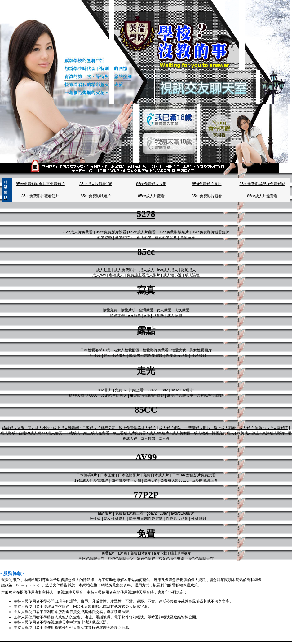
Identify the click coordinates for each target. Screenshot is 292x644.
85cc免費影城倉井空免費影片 (40, 184)
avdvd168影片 (183, 390)
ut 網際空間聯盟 (210, 395)
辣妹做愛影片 (166, 237)
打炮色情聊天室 (121, 559)
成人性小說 (172, 275)
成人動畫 (104, 270)
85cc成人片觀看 (151, 196)
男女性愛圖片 (201, 350)
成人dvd (99, 275)
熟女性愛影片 (115, 355)
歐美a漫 (151, 481)
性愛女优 (179, 350)
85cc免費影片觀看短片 (40, 196)
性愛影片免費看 (156, 350)
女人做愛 (164, 310)
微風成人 (188, 270)
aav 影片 (105, 390)
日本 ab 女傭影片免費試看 (194, 475)
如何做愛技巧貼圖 (126, 481)
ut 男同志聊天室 (180, 395)
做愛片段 (128, 310)
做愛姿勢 (104, 237)
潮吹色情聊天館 (91, 559)
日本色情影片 (129, 475)
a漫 (147, 315)
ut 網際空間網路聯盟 (147, 395)
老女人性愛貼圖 (126, 350)
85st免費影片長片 (207, 184)
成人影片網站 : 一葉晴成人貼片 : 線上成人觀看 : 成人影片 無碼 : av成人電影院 (223, 428)
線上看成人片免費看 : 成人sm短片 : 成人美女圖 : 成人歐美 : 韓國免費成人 (173, 433)
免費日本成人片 (156, 475)
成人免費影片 (125, 270)
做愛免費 (110, 310)
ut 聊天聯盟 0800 (83, 395)
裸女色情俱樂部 (171, 559)
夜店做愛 (144, 237)
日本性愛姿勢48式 (95, 350)
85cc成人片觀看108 (96, 184)
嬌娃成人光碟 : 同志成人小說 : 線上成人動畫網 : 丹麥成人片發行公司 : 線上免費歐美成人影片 (79, 428)
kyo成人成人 (168, 270)
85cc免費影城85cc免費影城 (262, 184)
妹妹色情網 (146, 559)
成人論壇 (192, 275)
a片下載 (160, 553)
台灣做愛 (146, 310)
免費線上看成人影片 (144, 275)
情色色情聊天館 (201, 559)
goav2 (152, 390)
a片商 (122, 553)
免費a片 (108, 553)
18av (164, 390)
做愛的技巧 (124, 237)
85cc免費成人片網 (151, 184)
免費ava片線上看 (129, 390)
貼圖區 (158, 315)
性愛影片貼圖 (177, 355)
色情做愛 (188, 237)
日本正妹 (108, 475)
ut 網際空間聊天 (114, 395)
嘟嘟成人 (116, 275)
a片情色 (135, 315)
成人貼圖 (175, 315)
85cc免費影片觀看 (207, 196)
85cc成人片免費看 (262, 196)
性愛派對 (199, 355)
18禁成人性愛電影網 (91, 481)
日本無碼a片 (87, 475)
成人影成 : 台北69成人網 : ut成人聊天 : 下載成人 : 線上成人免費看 (55, 433)
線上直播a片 (181, 553)
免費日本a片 (141, 553)
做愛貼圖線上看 (205, 481)
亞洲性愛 (93, 355)
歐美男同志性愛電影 (146, 355)
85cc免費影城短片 (96, 196)
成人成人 (147, 270)
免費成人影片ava (174, 481)
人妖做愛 (182, 310)
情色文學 (117, 315)
